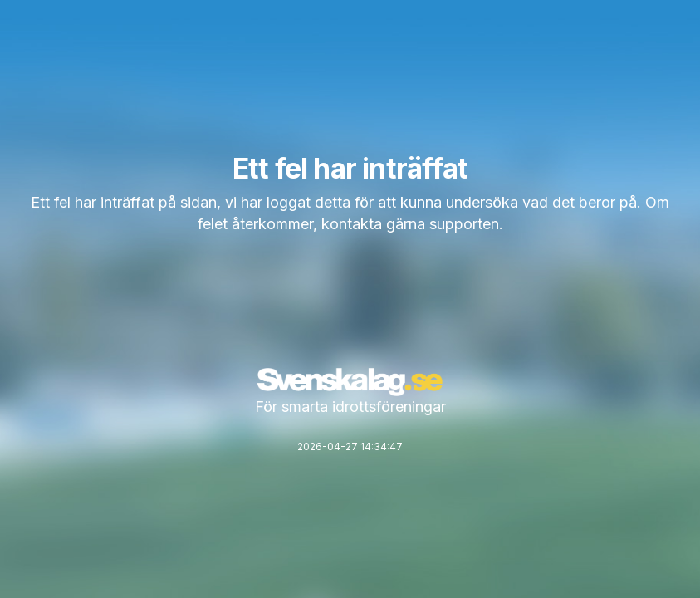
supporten (464, 224)
